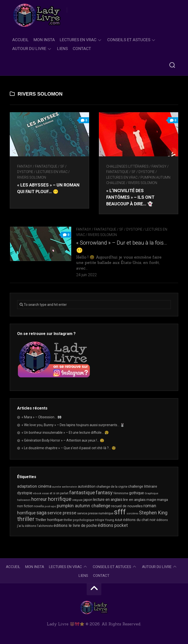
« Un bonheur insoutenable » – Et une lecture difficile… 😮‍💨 (65, 433)
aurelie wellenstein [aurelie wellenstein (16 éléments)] (65, 487)
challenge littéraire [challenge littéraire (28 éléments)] (143, 486)
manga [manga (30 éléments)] (162, 500)
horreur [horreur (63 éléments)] (39, 499)
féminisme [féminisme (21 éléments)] (121, 493)
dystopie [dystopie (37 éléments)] (25, 493)
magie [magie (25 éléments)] (151, 500)
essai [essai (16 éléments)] (46, 493)
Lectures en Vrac (78, 40)
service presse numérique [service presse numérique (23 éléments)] (95, 513)
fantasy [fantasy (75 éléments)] (104, 493)
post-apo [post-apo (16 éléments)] (50, 506)
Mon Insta (44, 40)
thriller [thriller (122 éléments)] (26, 519)
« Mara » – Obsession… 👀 (41, 417)
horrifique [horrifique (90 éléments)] (60, 499)
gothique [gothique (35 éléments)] (136, 493)
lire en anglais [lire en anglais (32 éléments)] (134, 500)
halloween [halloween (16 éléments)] (24, 500)
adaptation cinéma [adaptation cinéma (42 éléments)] (34, 486)
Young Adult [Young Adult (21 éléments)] (114, 520)
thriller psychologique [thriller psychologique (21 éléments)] (79, 520)
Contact (82, 49)
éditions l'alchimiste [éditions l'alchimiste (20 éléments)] (39, 526)
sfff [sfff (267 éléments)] (120, 512)
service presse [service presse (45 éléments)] (62, 513)
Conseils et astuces (129, 40)
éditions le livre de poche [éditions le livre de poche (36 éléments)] (75, 526)
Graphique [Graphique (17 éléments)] (151, 493)
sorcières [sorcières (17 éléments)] (132, 513)
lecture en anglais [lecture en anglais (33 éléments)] (108, 500)
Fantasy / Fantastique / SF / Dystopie (109, 229)
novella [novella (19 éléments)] (39, 506)
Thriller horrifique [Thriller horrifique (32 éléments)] (49, 520)
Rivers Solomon (32, 177)
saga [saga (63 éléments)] (41, 513)
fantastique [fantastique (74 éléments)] (82, 493)
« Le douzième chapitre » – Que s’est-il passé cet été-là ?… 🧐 (69, 448)
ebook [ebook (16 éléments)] (37, 493)
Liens (62, 49)
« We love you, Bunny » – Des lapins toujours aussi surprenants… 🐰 (73, 425)
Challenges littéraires (127, 166)
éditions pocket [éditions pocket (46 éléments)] (113, 525)
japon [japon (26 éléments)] (88, 500)
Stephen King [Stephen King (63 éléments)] (153, 513)
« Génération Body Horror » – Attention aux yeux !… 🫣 (63, 440)
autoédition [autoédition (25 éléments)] (87, 486)
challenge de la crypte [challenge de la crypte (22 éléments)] (112, 487)
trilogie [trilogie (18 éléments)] (100, 520)
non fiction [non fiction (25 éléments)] (25, 506)
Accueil (20, 40)
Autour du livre (29, 49)
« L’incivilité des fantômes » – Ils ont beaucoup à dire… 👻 (130, 197)
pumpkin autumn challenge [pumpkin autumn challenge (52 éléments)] (84, 506)
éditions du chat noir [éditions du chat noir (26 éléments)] (139, 520)
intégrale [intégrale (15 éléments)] (77, 500)
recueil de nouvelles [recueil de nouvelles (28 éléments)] (127, 506)
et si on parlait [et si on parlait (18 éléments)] (59, 493)
